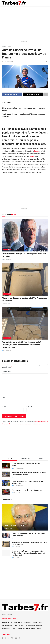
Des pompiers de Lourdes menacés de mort (27, 490)
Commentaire (7, 372)
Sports (10, 46)
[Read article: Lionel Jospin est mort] (25, 520)
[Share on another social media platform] (46, 94)
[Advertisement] (25, 22)
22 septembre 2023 (8, 62)
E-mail (5, 406)
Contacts (27, 622)
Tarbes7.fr (5, 628)
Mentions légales (8, 625)
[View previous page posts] (23, 121)
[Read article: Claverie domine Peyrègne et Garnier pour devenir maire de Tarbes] (25, 235)
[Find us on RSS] (20, 638)
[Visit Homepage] (14, 3)
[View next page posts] (27, 121)
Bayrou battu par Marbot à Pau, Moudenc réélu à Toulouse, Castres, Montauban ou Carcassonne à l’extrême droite (22, 345)
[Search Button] (42, 3)
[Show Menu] (46, 3)
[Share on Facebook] (12, 94)
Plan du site (19, 625)
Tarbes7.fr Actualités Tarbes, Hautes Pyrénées (26, 628)
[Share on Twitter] (33, 94)
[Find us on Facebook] (3, 638)
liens (41, 622)
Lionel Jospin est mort (14, 525)
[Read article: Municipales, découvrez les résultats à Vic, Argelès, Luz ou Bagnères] (25, 279)
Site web (29, 406)
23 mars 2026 (6, 259)
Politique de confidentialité (34, 625)
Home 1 (34, 622)
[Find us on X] (12, 638)
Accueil (4, 46)
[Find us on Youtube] (16, 638)
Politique (7, 250)
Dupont (37, 151)
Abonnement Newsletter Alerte (12, 622)
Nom (4, 397)
